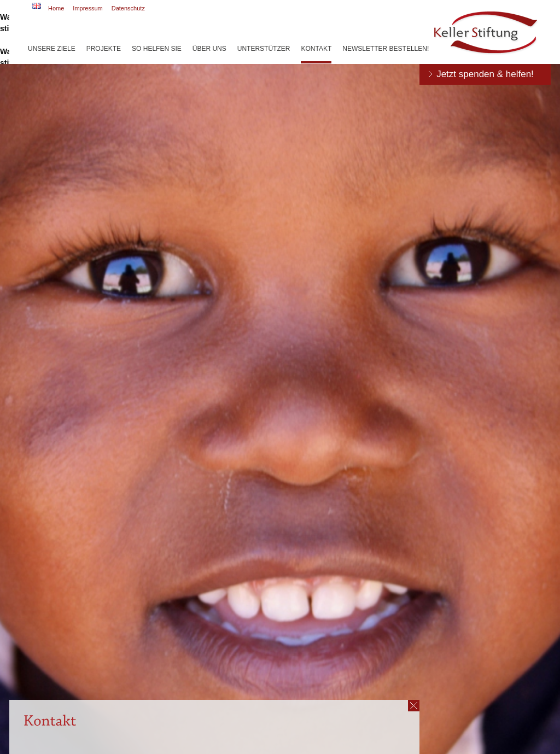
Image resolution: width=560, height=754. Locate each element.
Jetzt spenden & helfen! (485, 74)
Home (56, 8)
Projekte (104, 49)
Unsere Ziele (52, 49)
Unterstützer (264, 49)
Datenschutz (128, 8)
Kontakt (316, 49)
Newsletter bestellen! (386, 49)
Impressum (87, 8)
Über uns (209, 49)
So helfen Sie (157, 49)
